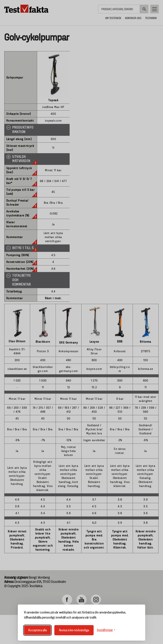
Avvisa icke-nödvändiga (74, 630)
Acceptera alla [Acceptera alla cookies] (37, 630)
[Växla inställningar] (106, 630)
